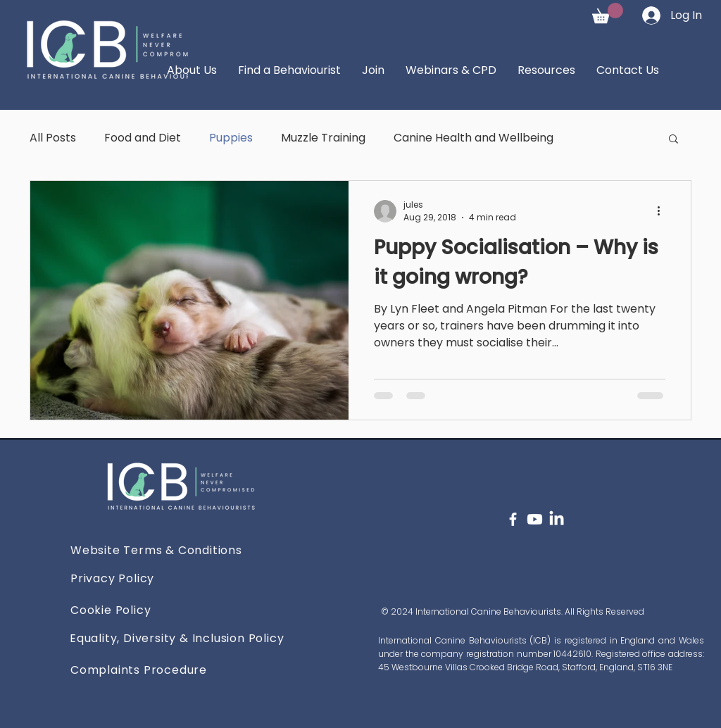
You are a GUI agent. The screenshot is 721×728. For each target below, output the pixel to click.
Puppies (231, 138)
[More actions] (663, 211)
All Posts (53, 138)
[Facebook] (513, 519)
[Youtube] (535, 519)
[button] (608, 13)
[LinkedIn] (557, 519)
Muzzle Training (323, 138)
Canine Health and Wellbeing (474, 138)
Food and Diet (143, 138)
